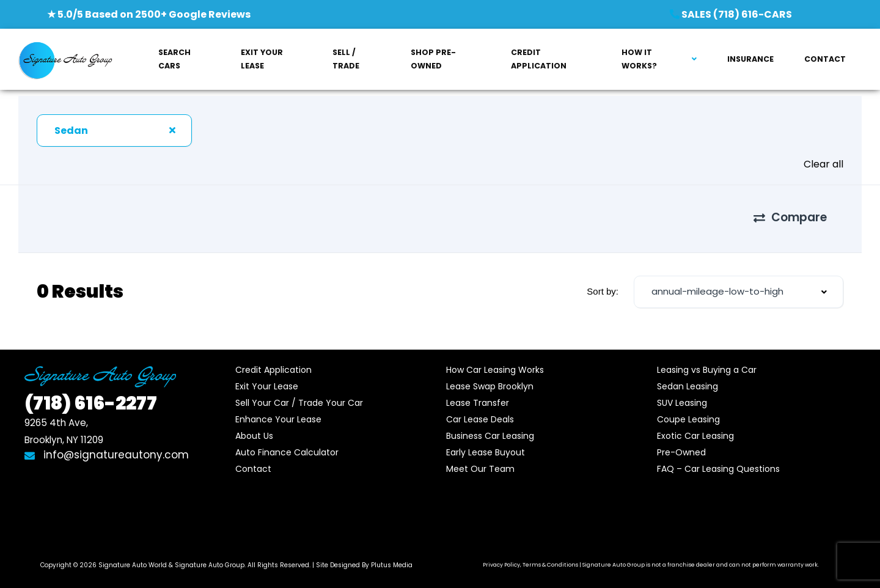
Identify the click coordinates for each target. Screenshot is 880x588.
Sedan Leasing (687, 377)
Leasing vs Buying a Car (707, 361)
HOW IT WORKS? (639, 59)
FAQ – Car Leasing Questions (718, 460)
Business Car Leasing (490, 427)
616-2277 (91, 394)
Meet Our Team (480, 460)
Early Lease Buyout (486, 443)
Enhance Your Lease (278, 410)
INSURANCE (750, 59)
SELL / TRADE (346, 59)
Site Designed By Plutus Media (364, 556)
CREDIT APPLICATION (539, 59)
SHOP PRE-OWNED (433, 59)
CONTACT (825, 59)
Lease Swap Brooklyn (490, 377)
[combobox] (114, 130)
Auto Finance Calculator (287, 443)
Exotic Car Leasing (695, 427)
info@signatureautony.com (107, 446)
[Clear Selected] (172, 130)
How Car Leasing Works (495, 361)
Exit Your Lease (267, 377)
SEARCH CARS (174, 59)
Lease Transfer (478, 394)
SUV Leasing (682, 394)
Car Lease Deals (480, 410)
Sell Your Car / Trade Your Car (299, 394)
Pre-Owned (681, 443)
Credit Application (273, 361)
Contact (253, 460)
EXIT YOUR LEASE (262, 59)
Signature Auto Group (210, 556)
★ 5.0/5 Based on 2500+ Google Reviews (149, 14)
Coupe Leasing (688, 410)
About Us (254, 427)
